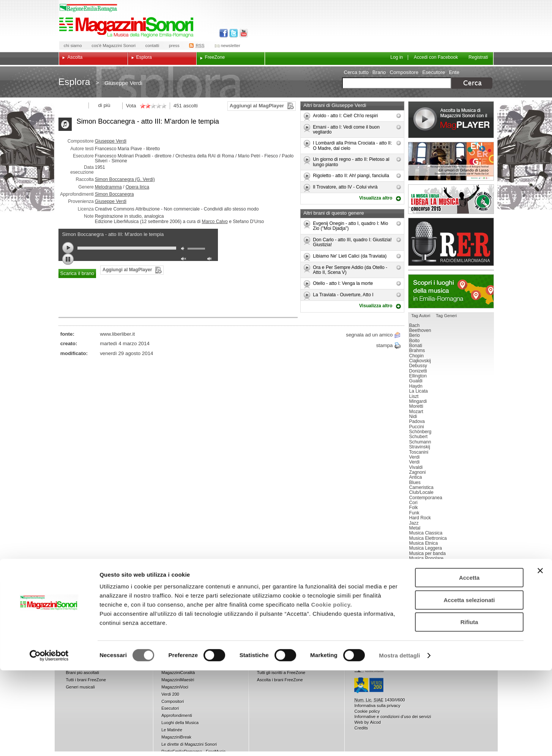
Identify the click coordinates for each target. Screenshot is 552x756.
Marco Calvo (215, 222)
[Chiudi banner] (540, 656)
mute (185, 249)
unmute (185, 260)
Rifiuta (469, 708)
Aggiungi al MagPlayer (257, 106)
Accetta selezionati (469, 686)
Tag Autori (421, 316)
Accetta (469, 663)
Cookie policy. (332, 690)
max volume (211, 260)
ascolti (191, 106)
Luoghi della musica (451, 291)
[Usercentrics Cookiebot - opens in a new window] (49, 741)
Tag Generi (446, 316)
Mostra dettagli (399, 741)
